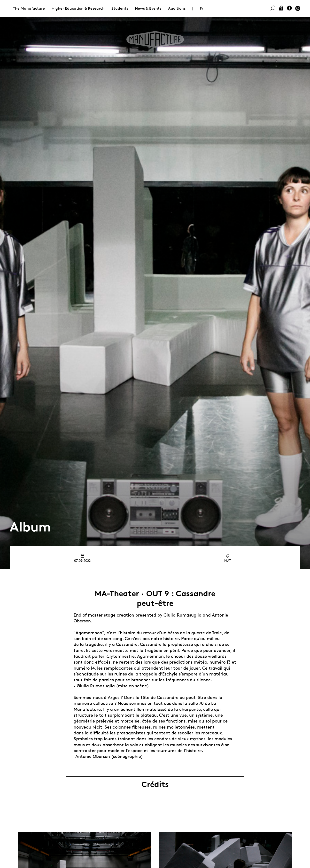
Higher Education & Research (78, 8)
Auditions (177, 8)
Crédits (155, 784)
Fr (201, 8)
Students (120, 8)
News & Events (148, 8)
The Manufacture (29, 8)
